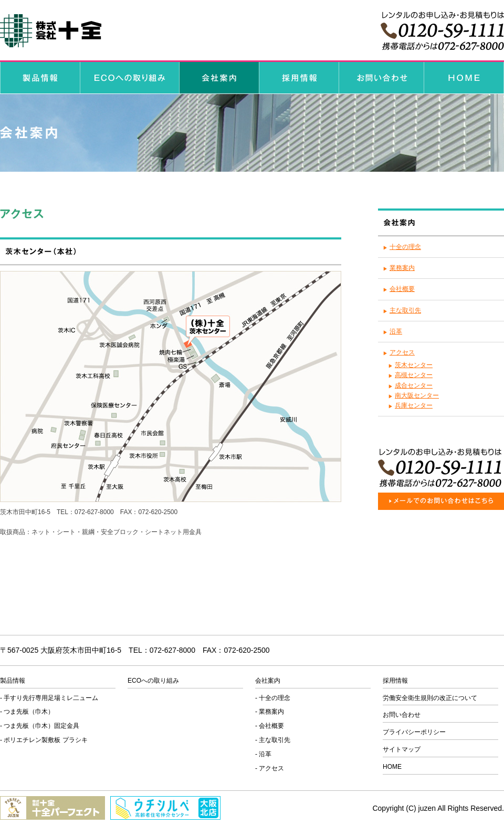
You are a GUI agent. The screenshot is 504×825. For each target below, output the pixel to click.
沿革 (396, 331)
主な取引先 (405, 310)
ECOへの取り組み (153, 681)
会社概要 (402, 289)
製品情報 (13, 681)
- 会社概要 (270, 726)
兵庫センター (414, 405)
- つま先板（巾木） (27, 712)
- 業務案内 (270, 712)
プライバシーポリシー (414, 732)
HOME (392, 767)
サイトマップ (402, 749)
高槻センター (414, 375)
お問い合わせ (402, 715)
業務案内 (402, 268)
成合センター (414, 385)
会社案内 (268, 681)
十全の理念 (405, 247)
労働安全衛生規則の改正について (430, 698)
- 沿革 (263, 754)
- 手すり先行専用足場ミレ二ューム (49, 698)
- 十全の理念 (273, 698)
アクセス (402, 352)
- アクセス (270, 768)
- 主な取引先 (273, 740)
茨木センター (414, 365)
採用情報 (395, 681)
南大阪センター (417, 395)
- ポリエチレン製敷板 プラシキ (44, 740)
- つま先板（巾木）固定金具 (40, 726)
